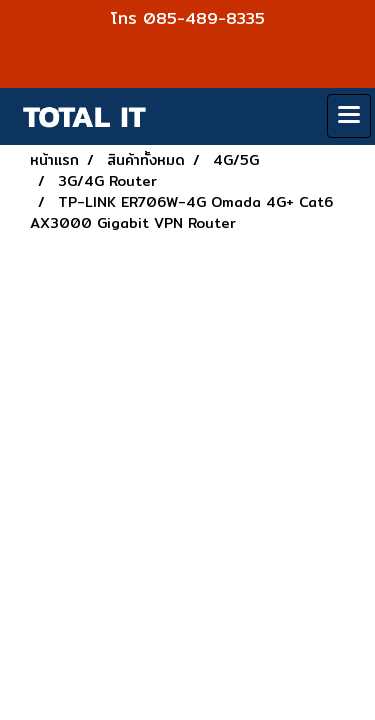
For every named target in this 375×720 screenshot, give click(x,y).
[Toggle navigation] (349, 116)
